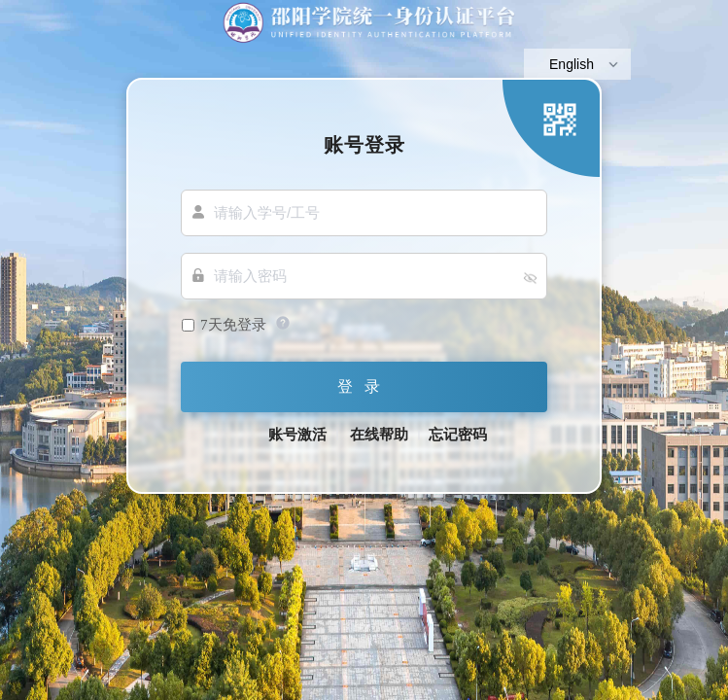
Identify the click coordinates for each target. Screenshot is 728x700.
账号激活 (297, 435)
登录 (364, 386)
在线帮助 (379, 435)
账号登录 (364, 144)
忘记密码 (458, 435)
